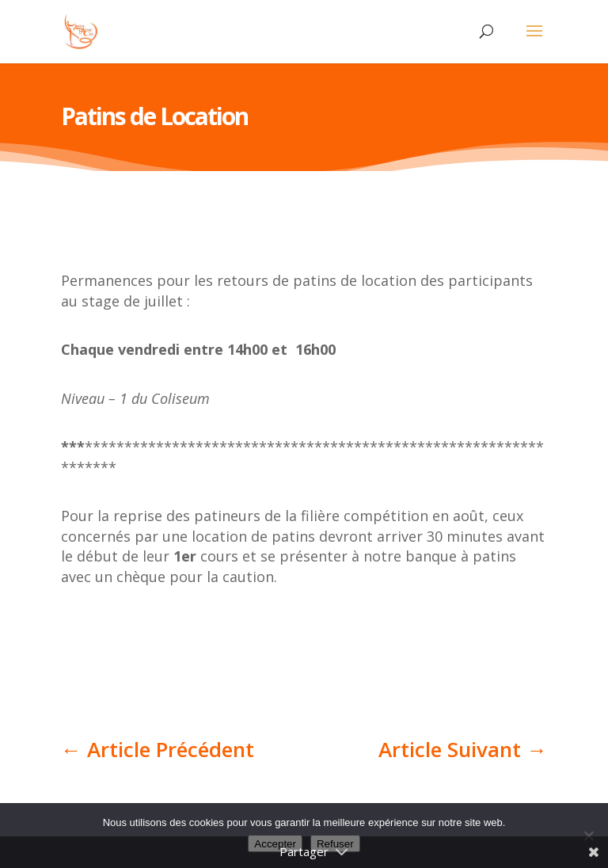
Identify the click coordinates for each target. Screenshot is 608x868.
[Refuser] (588, 836)
